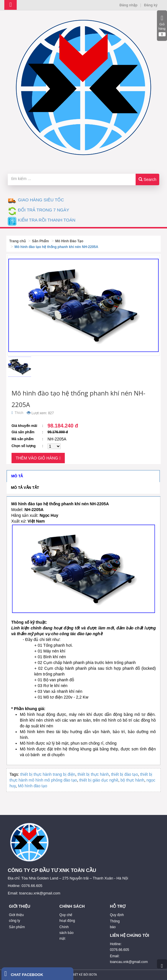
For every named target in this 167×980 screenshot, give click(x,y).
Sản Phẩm (40, 241)
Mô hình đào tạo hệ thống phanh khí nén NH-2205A (56, 247)
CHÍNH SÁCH (72, 906)
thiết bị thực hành (93, 774)
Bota (93, 975)
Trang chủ (17, 241)
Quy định (117, 915)
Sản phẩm (17, 927)
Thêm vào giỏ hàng (38, 458)
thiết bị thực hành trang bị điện (48, 774)
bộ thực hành (132, 780)
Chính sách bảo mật (66, 933)
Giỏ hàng (162, 26)
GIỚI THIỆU (20, 906)
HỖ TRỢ (118, 906)
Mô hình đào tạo (32, 786)
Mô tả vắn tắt (25, 488)
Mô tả (17, 476)
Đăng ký (151, 5)
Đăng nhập (128, 5)
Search (147, 179)
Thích (17, 413)
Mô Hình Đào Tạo (69, 241)
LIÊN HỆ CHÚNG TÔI (130, 935)
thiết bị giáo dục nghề (99, 780)
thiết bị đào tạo (125, 774)
